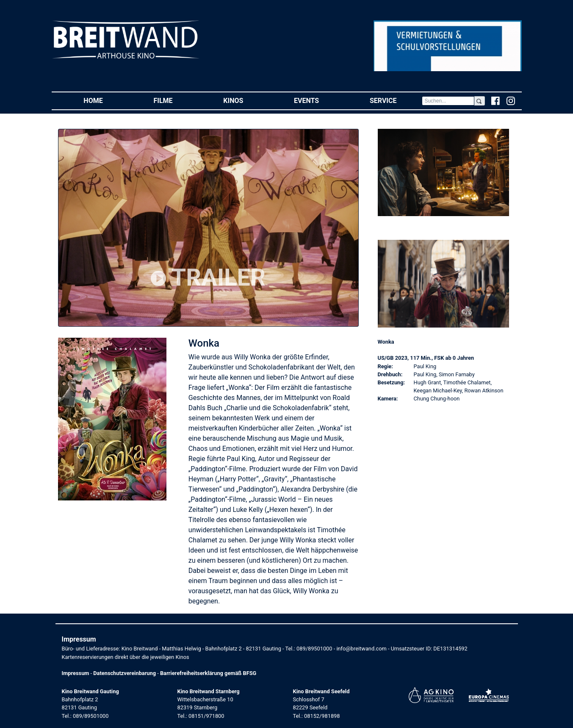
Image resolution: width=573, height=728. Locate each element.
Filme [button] (176, 100)
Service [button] (396, 100)
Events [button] (319, 100)
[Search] (448, 101)
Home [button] (106, 100)
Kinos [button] (246, 100)
